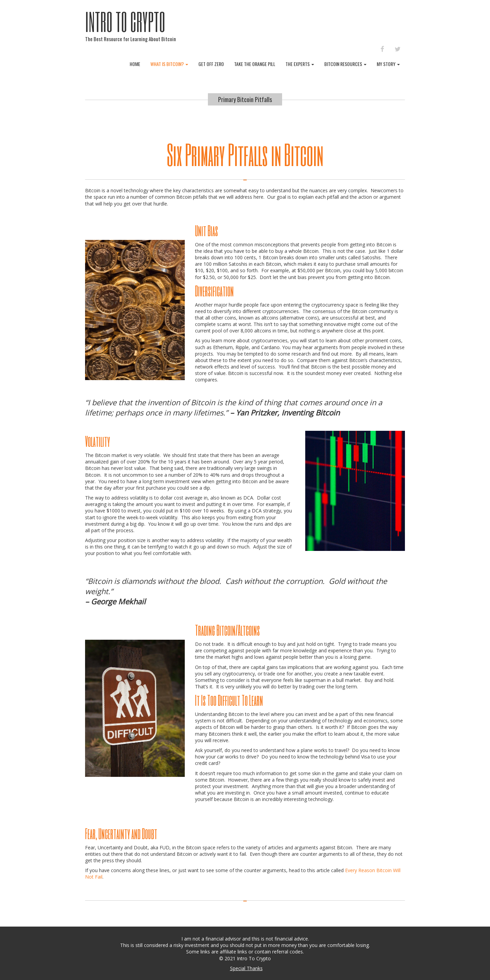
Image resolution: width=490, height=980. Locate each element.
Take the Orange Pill (255, 64)
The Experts (300, 64)
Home (135, 64)
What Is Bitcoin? (169, 64)
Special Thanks (246, 968)
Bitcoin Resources (345, 64)
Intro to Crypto (125, 21)
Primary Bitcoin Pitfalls (245, 99)
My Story (388, 64)
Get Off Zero (211, 64)
